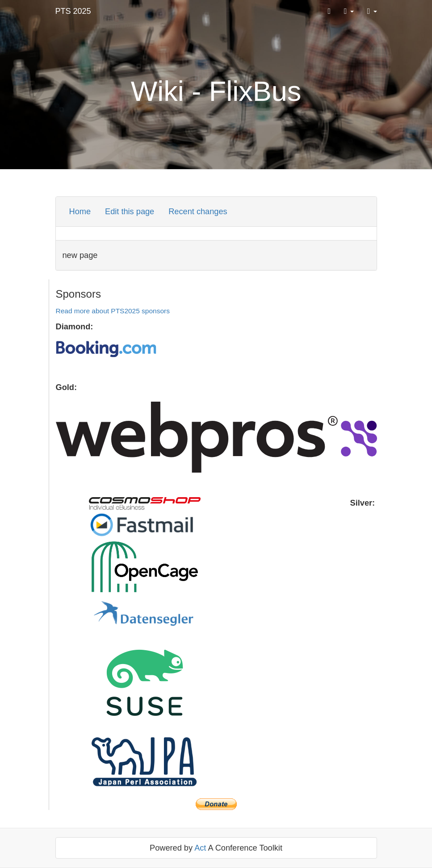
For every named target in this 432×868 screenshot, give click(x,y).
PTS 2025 (73, 11)
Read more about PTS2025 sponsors (113, 311)
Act (200, 848)
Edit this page (130, 212)
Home (80, 212)
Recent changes (198, 212)
